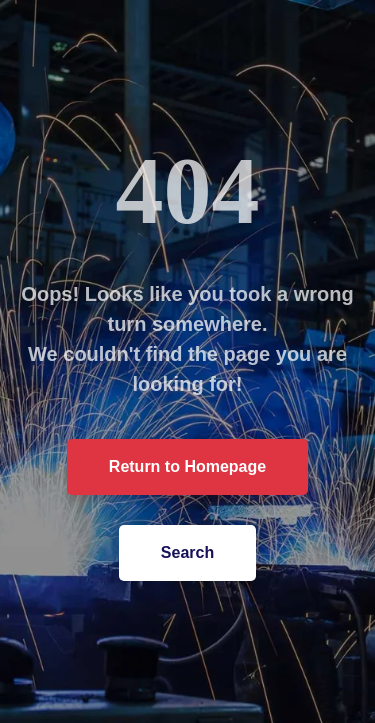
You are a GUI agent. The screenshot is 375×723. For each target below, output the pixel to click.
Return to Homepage (185, 466)
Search (185, 552)
